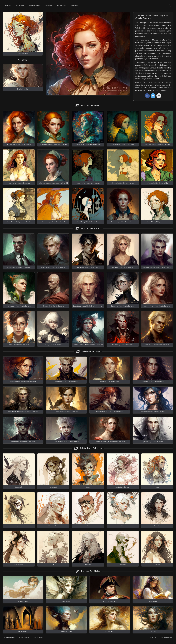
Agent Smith (11, 267)
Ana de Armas (149, 306)
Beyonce (115, 267)
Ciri (123, 526)
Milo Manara (26, 183)
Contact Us (152, 637)
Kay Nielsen (95, 222)
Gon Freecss (11, 306)
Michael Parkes (23, 601)
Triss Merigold (23, 54)
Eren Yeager (80, 267)
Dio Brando (149, 345)
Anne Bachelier (66, 631)
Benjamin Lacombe (60, 144)
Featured (48, 5)
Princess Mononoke (80, 345)
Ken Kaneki (15, 442)
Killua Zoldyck (59, 442)
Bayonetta (115, 306)
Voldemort (123, 565)
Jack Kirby (164, 183)
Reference (62, 5)
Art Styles (20, 5)
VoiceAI (74, 5)
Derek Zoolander (149, 267)
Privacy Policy (24, 637)
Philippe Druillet (95, 144)
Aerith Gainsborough (102, 442)
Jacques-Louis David (60, 183)
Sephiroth (145, 442)
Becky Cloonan (164, 144)
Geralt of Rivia (53, 526)
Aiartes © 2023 (166, 637)
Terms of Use (38, 637)
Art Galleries (34, 5)
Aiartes (8, 5)
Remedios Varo (23, 631)
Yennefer (145, 382)
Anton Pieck (26, 222)
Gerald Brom (130, 222)
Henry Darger (130, 183)
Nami (102, 382)
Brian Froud (66, 601)
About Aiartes (9, 637)
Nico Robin (145, 412)
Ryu (88, 526)
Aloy (157, 487)
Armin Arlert (46, 267)
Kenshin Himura (102, 412)
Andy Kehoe (130, 144)
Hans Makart (110, 631)
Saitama (46, 306)
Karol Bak (153, 631)
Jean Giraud (60, 222)
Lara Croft (59, 412)
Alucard (115, 345)
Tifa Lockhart (19, 565)
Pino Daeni (153, 601)
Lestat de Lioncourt (80, 306)
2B (46, 345)
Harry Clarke (95, 183)
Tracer (11, 345)
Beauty (157, 565)
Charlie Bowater (23, 89)
